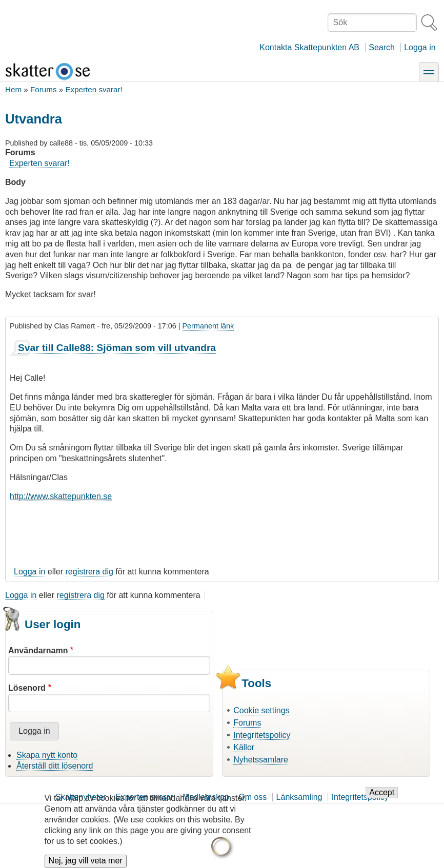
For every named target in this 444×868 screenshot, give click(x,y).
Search (382, 47)
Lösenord (27, 688)
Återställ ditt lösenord (55, 766)
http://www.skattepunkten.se (61, 496)
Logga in (420, 47)
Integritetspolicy (262, 735)
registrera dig (89, 572)
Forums (43, 89)
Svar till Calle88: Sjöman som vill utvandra (117, 348)
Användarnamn (38, 650)
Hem (13, 89)
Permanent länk (208, 326)
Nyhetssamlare (261, 760)
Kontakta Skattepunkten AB (309, 47)
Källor (244, 747)
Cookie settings (261, 710)
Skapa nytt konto (47, 755)
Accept (382, 800)
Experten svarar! (94, 89)
